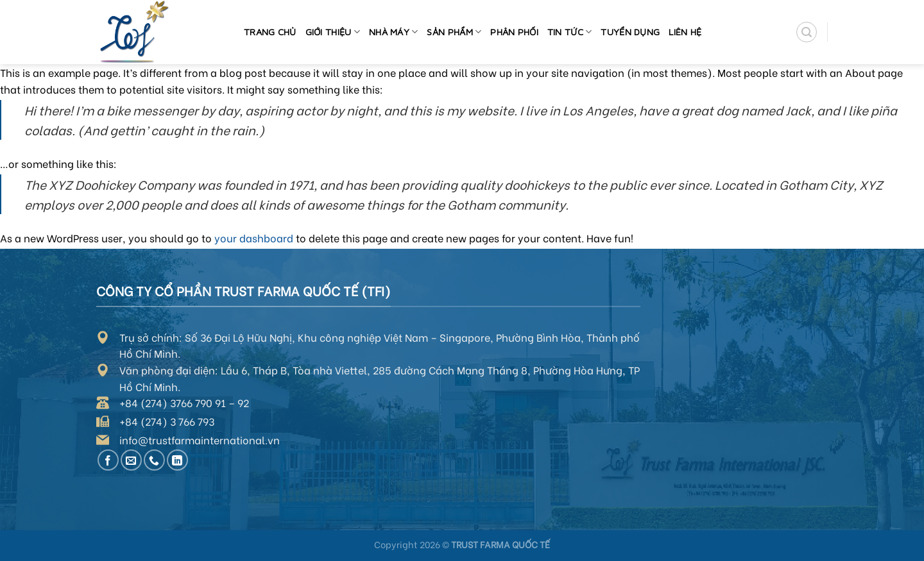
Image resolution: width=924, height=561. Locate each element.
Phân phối (514, 32)
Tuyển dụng (630, 32)
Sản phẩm (454, 32)
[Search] (807, 32)
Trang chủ (270, 32)
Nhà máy (394, 32)
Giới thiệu (333, 32)
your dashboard (254, 238)
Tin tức (570, 32)
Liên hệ (685, 32)
